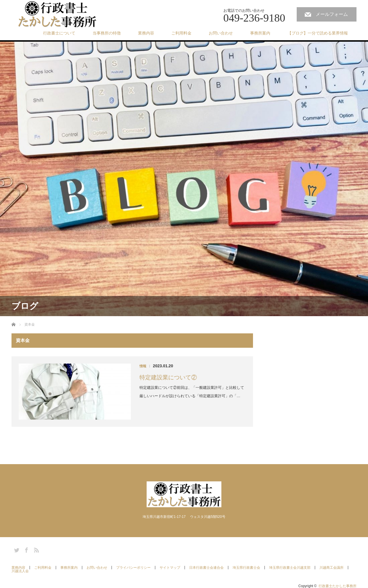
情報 (143, 366)
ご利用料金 (181, 33)
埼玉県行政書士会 (246, 568)
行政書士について (59, 33)
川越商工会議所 (331, 568)
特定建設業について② (168, 377)
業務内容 (146, 33)
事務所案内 (260, 33)
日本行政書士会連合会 (206, 568)
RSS (36, 549)
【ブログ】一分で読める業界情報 (318, 33)
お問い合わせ (221, 33)
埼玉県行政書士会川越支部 (290, 568)
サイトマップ (170, 568)
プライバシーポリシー (133, 568)
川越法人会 (20, 571)
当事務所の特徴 (107, 33)
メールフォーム (332, 14)
